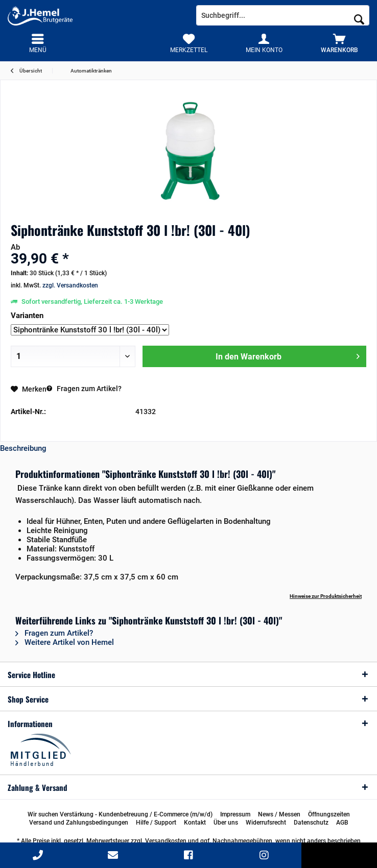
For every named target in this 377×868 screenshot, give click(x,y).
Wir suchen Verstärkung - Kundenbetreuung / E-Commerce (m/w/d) (120, 814)
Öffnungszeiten (329, 814)
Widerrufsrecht (266, 823)
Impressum (235, 814)
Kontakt (195, 823)
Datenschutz (311, 823)
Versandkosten (166, 841)
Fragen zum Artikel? (84, 389)
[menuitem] (339, 43)
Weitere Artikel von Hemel (65, 642)
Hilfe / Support (156, 823)
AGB (342, 823)
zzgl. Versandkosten (70, 285)
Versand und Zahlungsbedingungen (79, 823)
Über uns (226, 823)
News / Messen (279, 814)
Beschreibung (23, 448)
